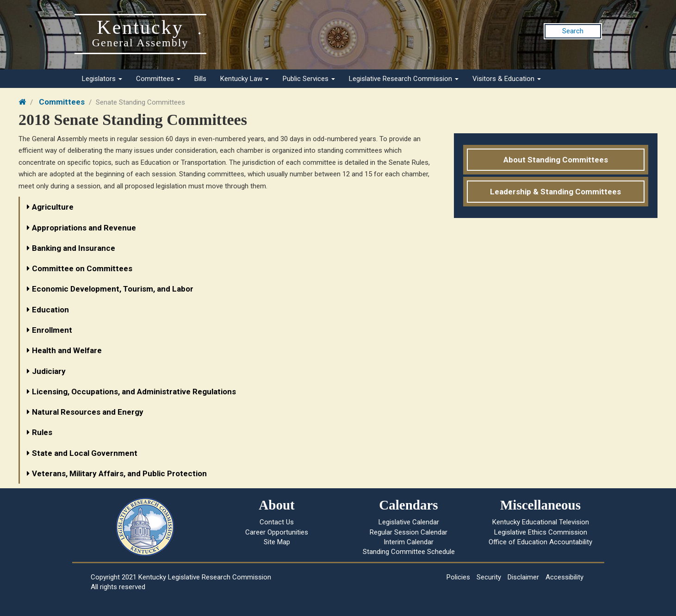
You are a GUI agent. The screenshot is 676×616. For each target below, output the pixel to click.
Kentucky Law (245, 79)
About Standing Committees (556, 160)
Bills (200, 79)
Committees (158, 79)
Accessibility (564, 577)
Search (573, 31)
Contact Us (277, 522)
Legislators (102, 79)
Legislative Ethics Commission (541, 532)
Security (489, 577)
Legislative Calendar (409, 522)
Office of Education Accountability (540, 542)
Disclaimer (523, 577)
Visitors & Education (507, 79)
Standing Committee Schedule (409, 552)
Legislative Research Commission (404, 79)
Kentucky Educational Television (541, 522)
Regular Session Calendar (409, 532)
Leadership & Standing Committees (555, 192)
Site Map (277, 542)
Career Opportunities (277, 532)
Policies (458, 577)
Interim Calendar (409, 542)
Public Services (309, 79)
